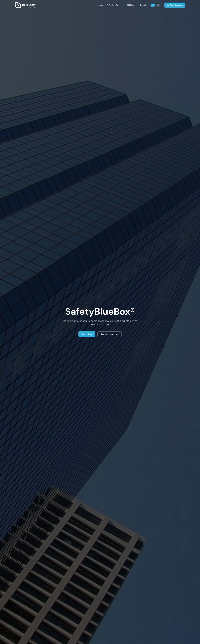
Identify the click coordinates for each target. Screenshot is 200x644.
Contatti (143, 5)
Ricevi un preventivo (110, 334)
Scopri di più (87, 334)
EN (158, 5)
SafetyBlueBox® (115, 5)
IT (153, 5)
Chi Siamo (131, 5)
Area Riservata (175, 5)
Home (100, 5)
